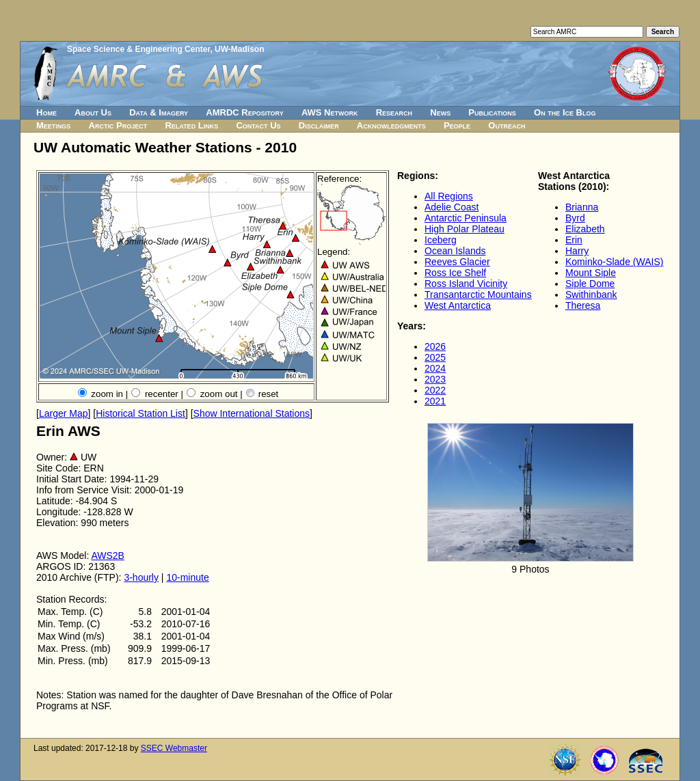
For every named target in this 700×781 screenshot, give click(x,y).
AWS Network (330, 112)
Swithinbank (591, 294)
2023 (435, 379)
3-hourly (141, 577)
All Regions (449, 196)
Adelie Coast (452, 207)
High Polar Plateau (465, 229)
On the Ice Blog (565, 112)
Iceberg (441, 240)
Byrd (575, 218)
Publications (492, 112)
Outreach (507, 125)
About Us (93, 112)
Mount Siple (591, 273)
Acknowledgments (391, 125)
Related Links (191, 125)
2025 (435, 357)
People (457, 125)
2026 (435, 346)
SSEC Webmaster (174, 748)
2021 (435, 401)
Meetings (53, 125)
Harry (577, 251)
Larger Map (64, 413)
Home (46, 112)
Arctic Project (118, 125)
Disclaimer (319, 125)
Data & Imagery (159, 112)
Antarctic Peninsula (466, 218)
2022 (435, 390)
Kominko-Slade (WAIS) (614, 262)
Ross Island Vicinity (466, 284)
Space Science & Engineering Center (138, 49)
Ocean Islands (455, 251)
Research (394, 112)
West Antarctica (458, 305)
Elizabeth (585, 229)
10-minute (187, 577)
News (440, 112)
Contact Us (258, 125)
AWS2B (108, 556)
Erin (574, 240)
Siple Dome (590, 284)
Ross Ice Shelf (455, 273)
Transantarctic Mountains (478, 294)
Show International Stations (252, 413)
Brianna (582, 207)
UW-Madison (239, 49)
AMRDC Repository (244, 112)
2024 (435, 368)
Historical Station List (140, 413)
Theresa (583, 305)
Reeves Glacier (457, 262)
